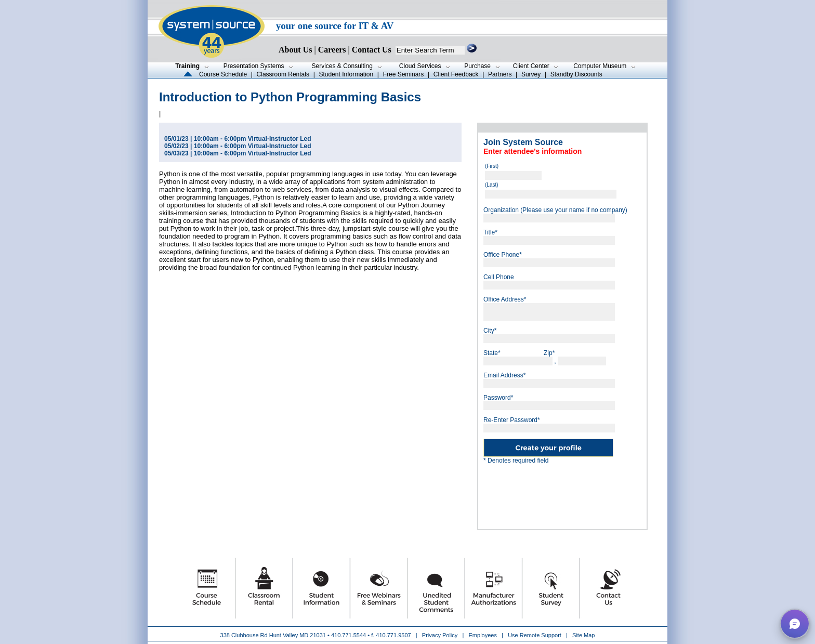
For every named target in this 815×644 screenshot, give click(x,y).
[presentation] (562, 493)
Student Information (346, 74)
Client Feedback (456, 74)
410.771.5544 (349, 635)
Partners (500, 74)
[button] (795, 624)
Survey (531, 74)
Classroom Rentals (283, 74)
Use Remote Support (535, 635)
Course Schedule (223, 74)
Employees (483, 635)
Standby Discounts (576, 74)
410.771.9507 (393, 635)
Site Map (583, 635)
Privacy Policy (441, 635)
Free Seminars (404, 74)
